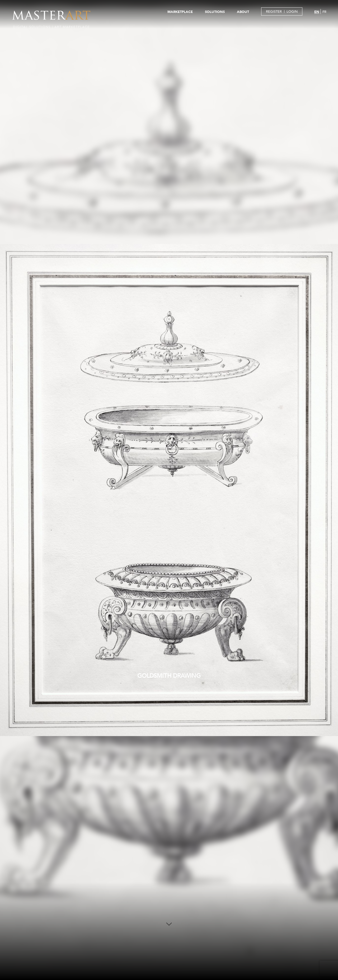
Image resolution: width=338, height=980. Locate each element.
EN (317, 12)
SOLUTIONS (215, 12)
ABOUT (243, 12)
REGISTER (274, 11)
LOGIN (292, 11)
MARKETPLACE (180, 12)
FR (324, 12)
